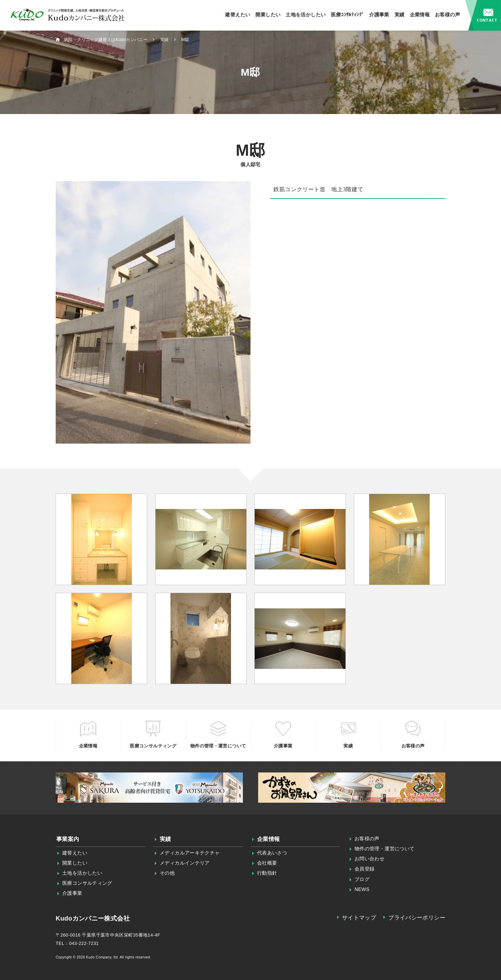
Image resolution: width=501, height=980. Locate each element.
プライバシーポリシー (417, 918)
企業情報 (420, 15)
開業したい (268, 15)
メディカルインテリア (185, 863)
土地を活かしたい (306, 15)
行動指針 (267, 873)
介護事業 (379, 15)
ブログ (362, 879)
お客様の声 (447, 15)
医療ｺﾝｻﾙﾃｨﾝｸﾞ (347, 15)
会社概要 (267, 863)
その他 (167, 873)
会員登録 (365, 869)
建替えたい (238, 15)
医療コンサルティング (87, 883)
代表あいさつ (272, 853)
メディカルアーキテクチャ (190, 853)
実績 (400, 15)
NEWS (362, 889)
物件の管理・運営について (385, 849)
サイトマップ (359, 918)
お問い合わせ (483, 15)
